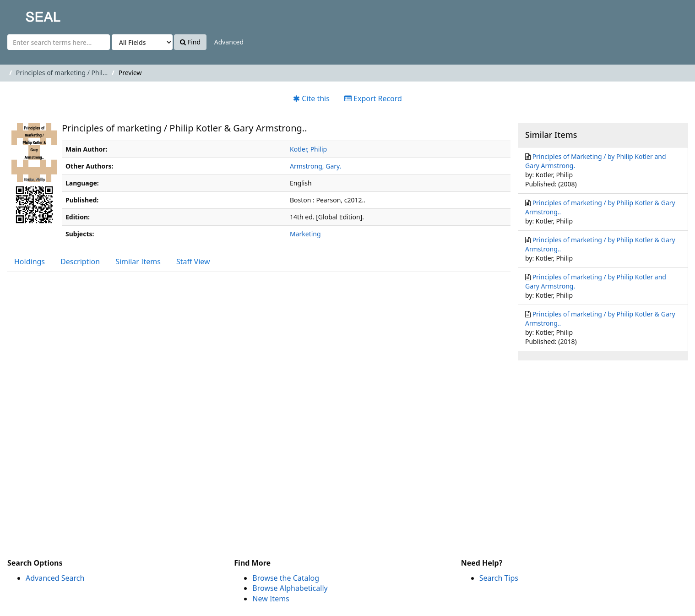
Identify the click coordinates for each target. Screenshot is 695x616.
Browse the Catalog (286, 578)
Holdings (30, 262)
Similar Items (138, 262)
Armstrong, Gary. (315, 166)
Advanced (229, 42)
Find (190, 42)
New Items (271, 599)
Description (80, 262)
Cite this (311, 98)
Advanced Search (55, 578)
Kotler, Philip (308, 149)
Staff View (193, 262)
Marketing (305, 234)
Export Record (373, 98)
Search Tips (499, 578)
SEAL (25, 14)
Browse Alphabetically (290, 588)
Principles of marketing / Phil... (62, 73)
